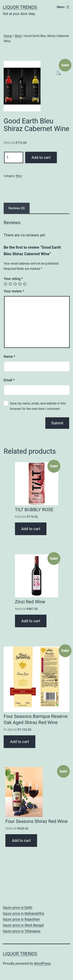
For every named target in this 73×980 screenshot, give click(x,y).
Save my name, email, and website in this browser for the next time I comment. (38, 406)
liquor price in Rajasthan (21, 919)
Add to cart (41, 157)
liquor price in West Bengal (23, 925)
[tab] (17, 208)
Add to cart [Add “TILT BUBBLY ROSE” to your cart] (31, 529)
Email (9, 380)
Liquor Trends (20, 7)
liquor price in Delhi (18, 907)
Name (9, 356)
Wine (18, 36)
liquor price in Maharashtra (23, 913)
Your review (14, 291)
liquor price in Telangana (22, 931)
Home (8, 36)
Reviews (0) (17, 208)
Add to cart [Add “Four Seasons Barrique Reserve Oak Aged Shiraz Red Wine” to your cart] (19, 742)
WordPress (42, 963)
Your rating (13, 279)
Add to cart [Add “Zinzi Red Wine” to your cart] (31, 621)
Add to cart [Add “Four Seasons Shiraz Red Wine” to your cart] (21, 841)
